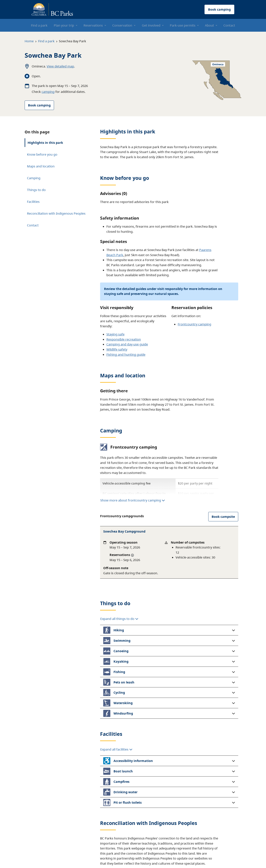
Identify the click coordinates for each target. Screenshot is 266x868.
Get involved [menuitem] (151, 25)
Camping (34, 178)
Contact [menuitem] (229, 25)
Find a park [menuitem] (39, 25)
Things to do (36, 190)
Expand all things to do (119, 578)
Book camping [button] (219, 9)
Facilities (33, 202)
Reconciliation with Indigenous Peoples (56, 213)
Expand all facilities (116, 709)
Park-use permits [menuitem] (183, 25)
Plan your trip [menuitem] (64, 25)
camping (48, 92)
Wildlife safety (117, 349)
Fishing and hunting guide (126, 355)
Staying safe (115, 334)
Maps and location (41, 166)
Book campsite (223, 517)
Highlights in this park (45, 143)
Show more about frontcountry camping (133, 500)
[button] (169, 589)
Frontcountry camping (194, 324)
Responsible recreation (124, 339)
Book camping (39, 105)
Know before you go (42, 154)
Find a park (46, 41)
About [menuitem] (209, 25)
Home (29, 41)
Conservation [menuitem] (122, 25)
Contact (33, 225)
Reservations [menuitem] (93, 25)
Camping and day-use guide (127, 344)
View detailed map (60, 66)
